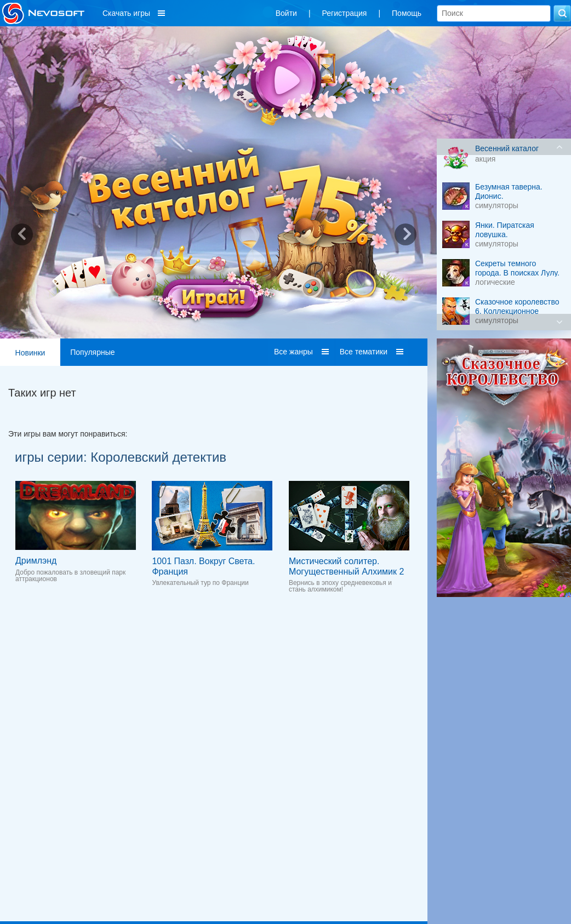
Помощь (407, 13)
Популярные (92, 352)
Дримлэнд (36, 561)
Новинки (30, 353)
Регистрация (345, 13)
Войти (286, 13)
